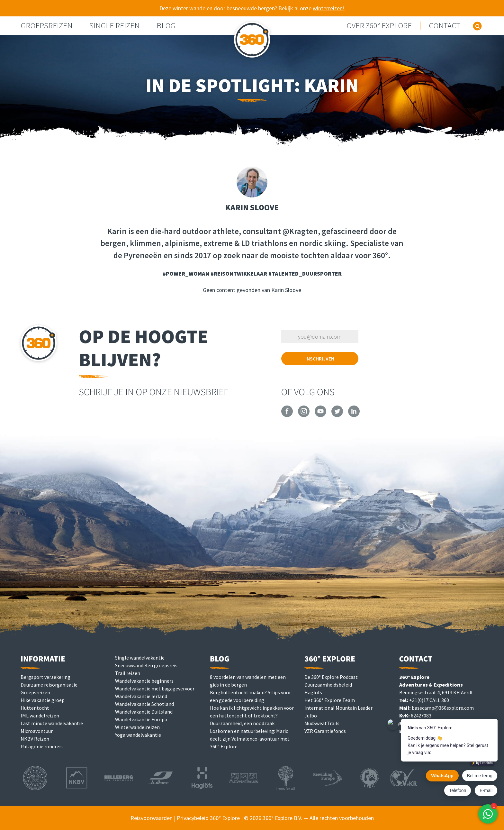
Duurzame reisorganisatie (49, 685)
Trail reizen (128, 673)
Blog (166, 26)
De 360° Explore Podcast (331, 677)
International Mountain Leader (338, 708)
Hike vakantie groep (43, 700)
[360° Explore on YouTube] (320, 415)
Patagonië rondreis (42, 746)
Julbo (311, 716)
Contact (445, 26)
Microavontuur (37, 731)
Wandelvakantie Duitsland (144, 712)
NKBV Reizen (35, 739)
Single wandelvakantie (140, 658)
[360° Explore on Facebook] (287, 415)
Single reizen (114, 26)
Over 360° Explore (379, 26)
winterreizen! (329, 8)
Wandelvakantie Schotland (144, 704)
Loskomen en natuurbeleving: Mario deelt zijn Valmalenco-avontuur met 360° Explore (250, 739)
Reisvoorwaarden (152, 818)
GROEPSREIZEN (46, 26)
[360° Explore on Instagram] (304, 415)
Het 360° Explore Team (330, 700)
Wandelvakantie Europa (141, 719)
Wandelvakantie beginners (144, 681)
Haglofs (313, 692)
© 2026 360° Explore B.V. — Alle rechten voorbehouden (309, 818)
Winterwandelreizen (137, 727)
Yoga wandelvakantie (138, 735)
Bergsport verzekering (45, 677)
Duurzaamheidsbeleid (328, 685)
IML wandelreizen (40, 716)
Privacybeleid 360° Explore (208, 818)
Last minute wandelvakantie (52, 723)
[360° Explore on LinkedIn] (354, 415)
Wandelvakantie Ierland (141, 696)
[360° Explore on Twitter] (337, 415)
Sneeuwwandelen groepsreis (146, 665)
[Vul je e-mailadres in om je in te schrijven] (320, 337)
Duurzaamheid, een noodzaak (242, 723)
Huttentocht (35, 708)
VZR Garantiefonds (325, 731)
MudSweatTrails (322, 723)
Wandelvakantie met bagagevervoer (155, 689)
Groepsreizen (35, 692)
